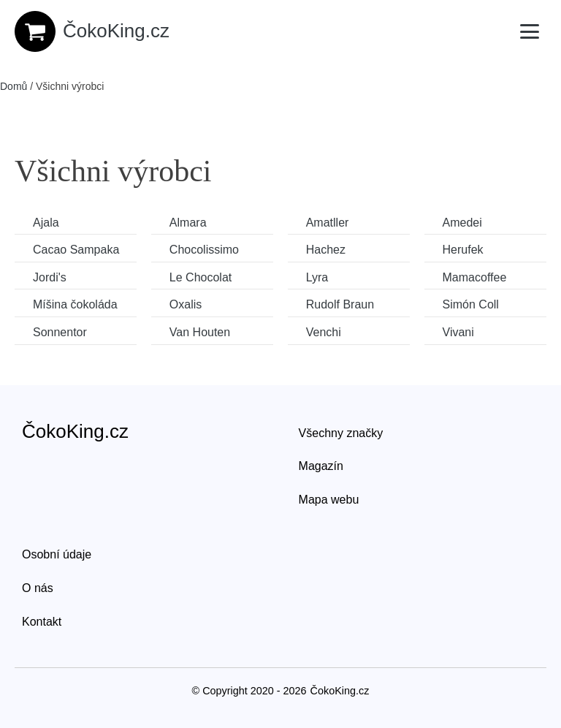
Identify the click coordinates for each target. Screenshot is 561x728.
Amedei (462, 223)
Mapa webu (329, 500)
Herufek (463, 250)
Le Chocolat (201, 277)
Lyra (317, 277)
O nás (38, 588)
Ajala (46, 223)
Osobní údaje (57, 554)
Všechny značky (341, 433)
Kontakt (42, 622)
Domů (14, 86)
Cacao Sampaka (76, 250)
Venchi (324, 332)
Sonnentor (60, 332)
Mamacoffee (475, 277)
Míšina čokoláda (75, 304)
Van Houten (200, 332)
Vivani (458, 332)
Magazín (321, 466)
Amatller (328, 223)
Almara (188, 223)
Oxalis (186, 304)
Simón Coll (471, 304)
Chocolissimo (204, 250)
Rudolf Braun (340, 304)
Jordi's (50, 277)
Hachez (326, 250)
